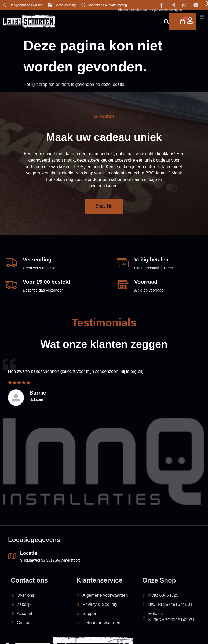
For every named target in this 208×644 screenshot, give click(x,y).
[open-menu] (193, 22)
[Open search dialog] (149, 22)
